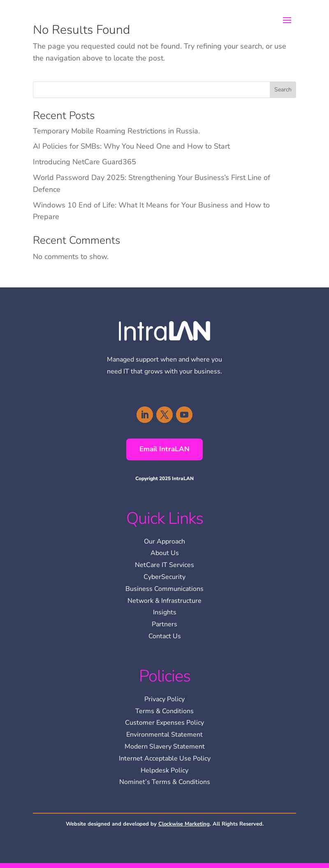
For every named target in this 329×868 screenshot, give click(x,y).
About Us (165, 553)
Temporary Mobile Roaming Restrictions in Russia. (116, 131)
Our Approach (164, 541)
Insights (165, 612)
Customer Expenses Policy (164, 723)
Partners (164, 624)
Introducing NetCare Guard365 (85, 162)
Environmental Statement (164, 735)
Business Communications (164, 589)
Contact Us (165, 636)
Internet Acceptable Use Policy (165, 758)
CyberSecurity (164, 577)
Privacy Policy (164, 699)
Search (283, 90)
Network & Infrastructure (164, 601)
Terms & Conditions (164, 711)
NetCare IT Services (164, 565)
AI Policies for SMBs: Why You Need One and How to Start (131, 146)
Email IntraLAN (164, 449)
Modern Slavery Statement (165, 747)
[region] (222, 808)
